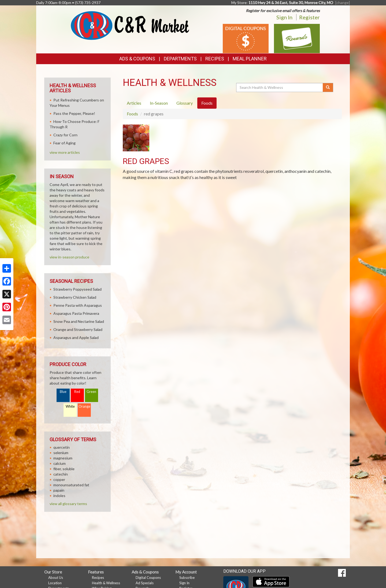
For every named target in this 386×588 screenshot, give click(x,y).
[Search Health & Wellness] (280, 87)
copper (59, 479)
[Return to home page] (130, 25)
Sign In (284, 17)
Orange (84, 406)
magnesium (63, 458)
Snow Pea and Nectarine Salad (79, 321)
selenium (61, 453)
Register (309, 17)
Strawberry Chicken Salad (75, 297)
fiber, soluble (64, 469)
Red (77, 392)
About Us (56, 578)
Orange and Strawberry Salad (78, 329)
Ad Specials (145, 583)
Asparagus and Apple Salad (76, 337)
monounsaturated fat (71, 485)
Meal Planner (250, 59)
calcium (60, 463)
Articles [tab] (134, 103)
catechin (61, 474)
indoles (59, 496)
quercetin (62, 447)
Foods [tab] (207, 103)
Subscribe (187, 578)
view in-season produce (69, 257)
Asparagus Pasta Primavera (76, 313)
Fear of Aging (64, 143)
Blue (63, 392)
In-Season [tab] (159, 103)
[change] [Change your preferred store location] (343, 3)
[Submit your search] (328, 87)
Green (91, 392)
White (70, 406)
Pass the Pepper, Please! (74, 113)
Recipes (215, 59)
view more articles (65, 152)
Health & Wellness (106, 583)
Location (55, 583)
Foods (132, 114)
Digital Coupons (148, 578)
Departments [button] (180, 59)
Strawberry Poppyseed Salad (77, 289)
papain (59, 490)
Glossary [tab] (185, 103)
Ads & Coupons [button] (137, 59)
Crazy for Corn (65, 135)
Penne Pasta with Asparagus (78, 305)
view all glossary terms (68, 504)
